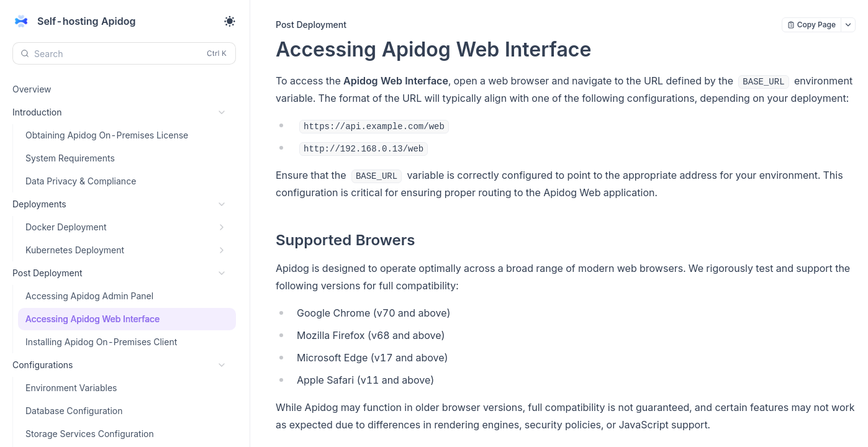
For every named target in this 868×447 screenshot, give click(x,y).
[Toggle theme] (230, 21)
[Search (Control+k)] (124, 53)
